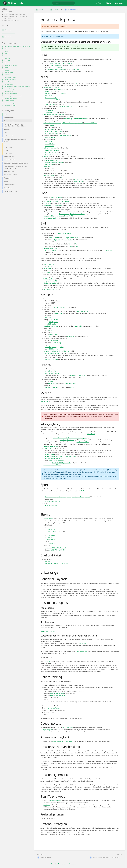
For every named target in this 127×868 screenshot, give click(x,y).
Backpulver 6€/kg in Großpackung (54, 216)
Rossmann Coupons (10, 79)
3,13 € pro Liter (56, 240)
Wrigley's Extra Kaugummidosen (53, 206)
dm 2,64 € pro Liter (54, 238)
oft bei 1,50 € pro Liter (52, 87)
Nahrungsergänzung (11, 65)
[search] (63, 3)
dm (62, 177)
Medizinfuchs (44, 401)
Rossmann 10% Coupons (48, 631)
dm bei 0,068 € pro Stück (56, 461)
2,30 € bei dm (49, 110)
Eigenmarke (58, 89)
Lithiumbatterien (48, 519)
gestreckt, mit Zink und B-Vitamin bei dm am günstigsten (70, 438)
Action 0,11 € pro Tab (51, 281)
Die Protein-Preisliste (83, 442)
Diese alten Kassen (82, 651)
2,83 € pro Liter (54, 322)
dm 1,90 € (48, 318)
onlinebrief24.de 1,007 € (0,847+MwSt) (57, 564)
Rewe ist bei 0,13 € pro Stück (54, 131)
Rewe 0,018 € (49, 165)
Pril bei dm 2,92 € (52, 100)
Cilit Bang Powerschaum (51, 283)
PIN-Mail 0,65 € (50, 562)
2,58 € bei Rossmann (51, 112)
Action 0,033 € (50, 454)
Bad (6, 56)
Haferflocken (47, 203)
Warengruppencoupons (57, 693)
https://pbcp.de (47, 730)
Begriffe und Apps (10, 101)
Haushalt (7, 61)
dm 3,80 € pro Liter (51, 152)
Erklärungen (7, 75)
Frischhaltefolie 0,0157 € (51, 160)
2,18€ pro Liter (54, 320)
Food (6, 53)
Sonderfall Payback (10, 77)
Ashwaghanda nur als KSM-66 (52, 465)
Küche (6, 51)
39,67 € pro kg (54, 341)
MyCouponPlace (68, 728)
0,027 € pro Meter (57, 67)
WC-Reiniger (47, 273)
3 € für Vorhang (52, 384)
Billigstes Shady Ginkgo (51, 446)
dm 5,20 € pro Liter (51, 347)
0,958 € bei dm (79, 179)
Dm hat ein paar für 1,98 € (53, 353)
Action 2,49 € (51, 529)
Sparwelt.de (47, 661)
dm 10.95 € (50, 537)
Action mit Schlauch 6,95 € (53, 388)
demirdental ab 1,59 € (52, 359)
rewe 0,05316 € (50, 146)
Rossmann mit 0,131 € (52, 133)
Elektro (7, 70)
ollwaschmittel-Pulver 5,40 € (53, 248)
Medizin (7, 63)
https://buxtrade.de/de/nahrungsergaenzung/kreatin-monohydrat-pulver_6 (68, 497)
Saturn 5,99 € (51, 531)
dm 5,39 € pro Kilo (51, 250)
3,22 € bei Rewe (50, 104)
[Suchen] (54, 3)
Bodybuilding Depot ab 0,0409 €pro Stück (61, 457)
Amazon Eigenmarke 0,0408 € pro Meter (61, 63)
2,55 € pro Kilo (68, 240)
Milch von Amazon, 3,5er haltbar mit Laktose (72, 214)
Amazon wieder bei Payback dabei (62, 741)
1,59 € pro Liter (58, 313)
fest (76, 244)
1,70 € (49, 336)
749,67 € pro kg (56, 343)
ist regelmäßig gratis (57, 307)
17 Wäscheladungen (108, 250)
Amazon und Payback (11, 94)
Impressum (64, 864)
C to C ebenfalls (62, 548)
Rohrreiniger (47, 268)
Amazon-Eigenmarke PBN (53, 501)
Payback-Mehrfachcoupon (58, 695)
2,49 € (51, 381)
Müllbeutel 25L (48, 167)
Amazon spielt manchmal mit (13, 96)
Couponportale (9, 91)
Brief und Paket (9, 72)
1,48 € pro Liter (54, 334)
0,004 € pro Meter (55, 65)
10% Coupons (9, 84)
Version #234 (7, 12)
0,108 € (52, 125)
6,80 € (62, 347)
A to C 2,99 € (53, 550)
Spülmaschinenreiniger (50, 148)
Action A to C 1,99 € (51, 548)
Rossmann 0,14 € (79, 326)
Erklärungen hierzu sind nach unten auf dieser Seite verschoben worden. (18, 46)
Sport (6, 68)
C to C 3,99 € (61, 550)
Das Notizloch (55, 864)
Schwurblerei (91, 434)
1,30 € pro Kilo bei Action (63, 234)
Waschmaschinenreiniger (51, 289)
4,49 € (72, 388)
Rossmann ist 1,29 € (51, 98)
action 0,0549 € (50, 144)
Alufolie (46, 156)
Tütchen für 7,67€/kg (70, 216)
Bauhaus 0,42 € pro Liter (52, 373)
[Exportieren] (16, 37)
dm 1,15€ (48, 94)
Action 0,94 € (49, 92)
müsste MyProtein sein (67, 440)
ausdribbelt (82, 643)
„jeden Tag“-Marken (56, 197)
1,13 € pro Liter (52, 266)
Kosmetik (7, 58)
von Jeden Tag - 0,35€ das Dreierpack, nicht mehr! (63, 123)
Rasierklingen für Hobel (51, 326)
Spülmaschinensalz (49, 175)
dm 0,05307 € (49, 142)
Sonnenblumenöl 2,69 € (51, 218)
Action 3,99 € (51, 535)
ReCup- (76, 83)
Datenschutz (72, 864)
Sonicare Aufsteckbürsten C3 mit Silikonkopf (57, 351)
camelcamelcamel (56, 801)
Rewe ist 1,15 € (49, 96)
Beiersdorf (77, 70)
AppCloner (47, 805)
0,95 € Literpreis (61, 94)
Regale (99, 3)
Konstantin (22, 14)
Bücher (108, 3)
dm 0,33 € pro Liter (51, 371)
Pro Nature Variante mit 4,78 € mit (69, 106)
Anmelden (119, 3)
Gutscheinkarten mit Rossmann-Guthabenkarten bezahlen (18, 87)
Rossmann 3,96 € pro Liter (53, 154)
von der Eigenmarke (54, 115)
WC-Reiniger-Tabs (49, 279)
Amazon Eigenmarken (11, 98)
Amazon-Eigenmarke (51, 505)
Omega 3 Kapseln (49, 448)
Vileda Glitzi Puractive (65, 135)
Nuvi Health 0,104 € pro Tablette (61, 463)
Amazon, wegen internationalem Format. (76, 119)
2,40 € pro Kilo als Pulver (71, 238)
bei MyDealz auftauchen (84, 491)
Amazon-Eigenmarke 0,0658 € (54, 163)
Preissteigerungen (10, 103)
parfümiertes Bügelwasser (78, 375)
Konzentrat (71, 336)
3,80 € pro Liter (54, 349)
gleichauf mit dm (50, 138)
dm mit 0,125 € (50, 129)
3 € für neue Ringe (71, 384)
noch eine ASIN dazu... (90, 123)
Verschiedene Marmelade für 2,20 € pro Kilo (56, 201)
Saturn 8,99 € (51, 540)
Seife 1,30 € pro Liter (49, 264)
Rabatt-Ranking (9, 89)
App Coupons (9, 82)
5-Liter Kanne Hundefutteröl (53, 459)
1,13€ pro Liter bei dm (82, 311)
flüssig (70, 244)
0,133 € (51, 330)
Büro (6, 49)
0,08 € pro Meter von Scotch (57, 70)
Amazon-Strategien (10, 105)
